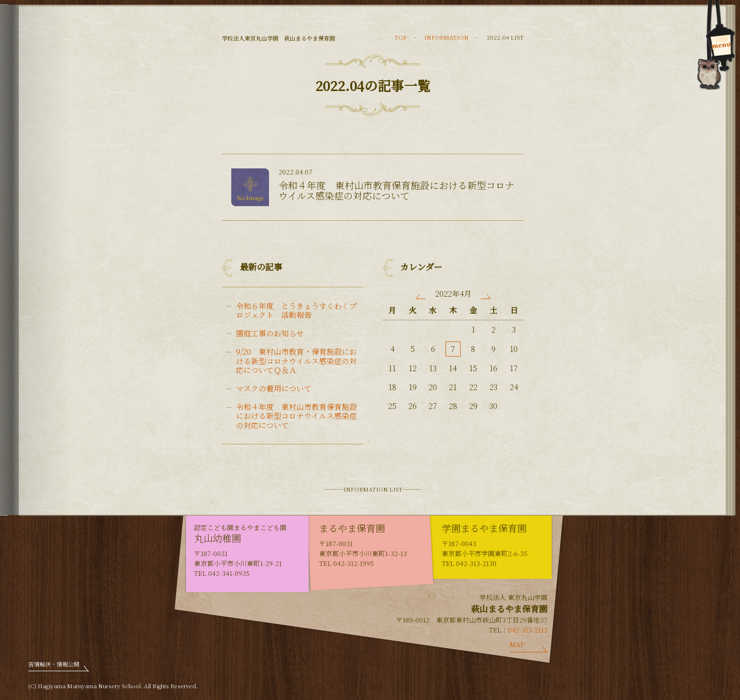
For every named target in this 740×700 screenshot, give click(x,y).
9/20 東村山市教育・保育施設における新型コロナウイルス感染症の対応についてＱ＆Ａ (296, 361)
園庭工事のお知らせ (270, 333)
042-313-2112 (528, 630)
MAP (517, 644)
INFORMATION (446, 37)
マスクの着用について (274, 388)
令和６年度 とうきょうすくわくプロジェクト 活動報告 (296, 310)
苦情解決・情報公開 (54, 664)
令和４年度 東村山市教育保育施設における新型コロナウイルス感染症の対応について (296, 416)
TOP (400, 37)
